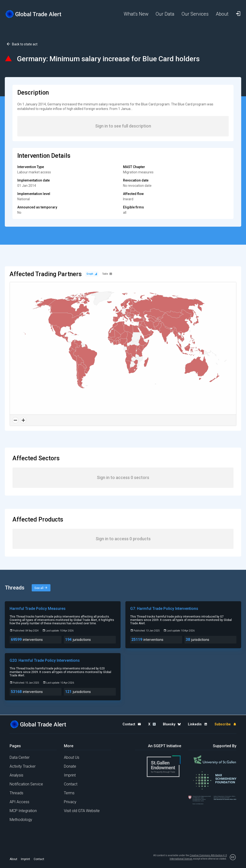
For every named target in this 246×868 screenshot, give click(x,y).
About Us (72, 757)
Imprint (70, 775)
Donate (70, 766)
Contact (71, 784)
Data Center (20, 757)
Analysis (16, 775)
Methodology (21, 820)
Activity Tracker (23, 766)
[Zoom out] (15, 420)
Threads (16, 793)
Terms (69, 793)
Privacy (70, 802)
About (13, 859)
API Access (19, 802)
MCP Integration (23, 811)
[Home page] (34, 14)
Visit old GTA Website (82, 811)
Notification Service (26, 784)
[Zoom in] (23, 420)
